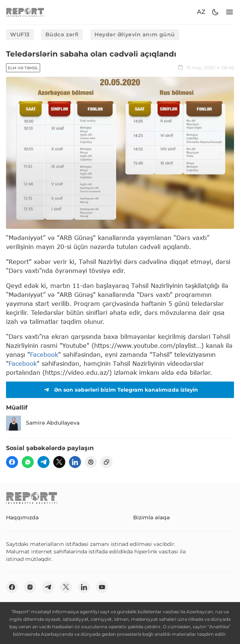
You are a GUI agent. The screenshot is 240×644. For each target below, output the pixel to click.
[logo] (25, 12)
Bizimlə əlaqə (151, 517)
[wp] (28, 462)
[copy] (106, 462)
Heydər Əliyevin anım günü (135, 34)
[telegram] (43, 462)
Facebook (44, 354)
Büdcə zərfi (62, 34)
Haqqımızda (22, 517)
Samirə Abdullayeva (43, 423)
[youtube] (102, 587)
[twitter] (59, 462)
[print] (91, 462)
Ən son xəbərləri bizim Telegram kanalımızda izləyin (120, 390)
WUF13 (20, 34)
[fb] (12, 462)
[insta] (30, 587)
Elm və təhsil (23, 68)
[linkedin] (75, 462)
